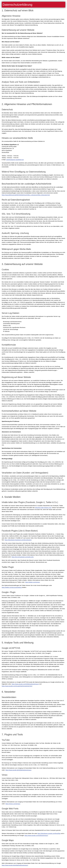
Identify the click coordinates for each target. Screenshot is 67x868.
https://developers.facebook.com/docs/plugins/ (18, 540)
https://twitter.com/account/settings (12, 587)
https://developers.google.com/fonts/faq (49, 833)
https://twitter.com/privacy (32, 582)
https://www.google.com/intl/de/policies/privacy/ (25, 684)
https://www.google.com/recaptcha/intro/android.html (17, 686)
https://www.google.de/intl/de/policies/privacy (18, 770)
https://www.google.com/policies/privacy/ (36, 835)
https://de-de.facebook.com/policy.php (23, 557)
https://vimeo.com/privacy (13, 804)
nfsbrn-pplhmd (15, 160)
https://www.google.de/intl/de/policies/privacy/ (15, 865)
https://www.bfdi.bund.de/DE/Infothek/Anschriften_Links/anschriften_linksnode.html (26, 195)
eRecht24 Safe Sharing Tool (43, 508)
